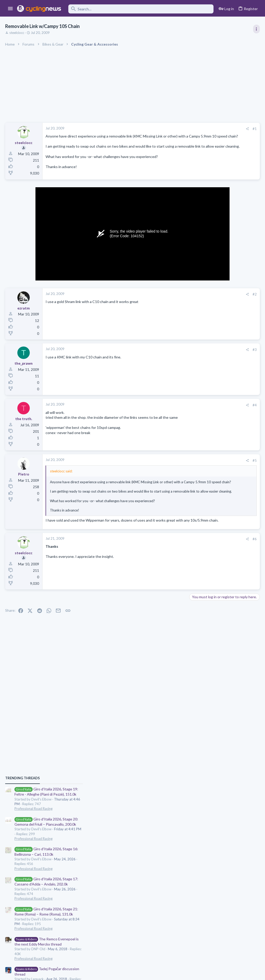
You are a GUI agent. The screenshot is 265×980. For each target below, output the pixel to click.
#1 (172, 129)
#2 (172, 300)
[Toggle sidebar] (256, 29)
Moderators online (201, 679)
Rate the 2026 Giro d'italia (213, 541)
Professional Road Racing (211, 311)
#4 (172, 411)
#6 (172, 556)
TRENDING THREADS (200, 281)
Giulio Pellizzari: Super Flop (225, 591)
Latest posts (194, 504)
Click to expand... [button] (110, 522)
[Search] (141, 9)
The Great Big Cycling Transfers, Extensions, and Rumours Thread (222, 566)
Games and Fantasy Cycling (212, 666)
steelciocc (17, 33)
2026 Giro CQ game (208, 656)
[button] (10, 9)
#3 (172, 356)
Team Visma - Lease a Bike (225, 636)
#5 (172, 467)
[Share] (164, 129)
